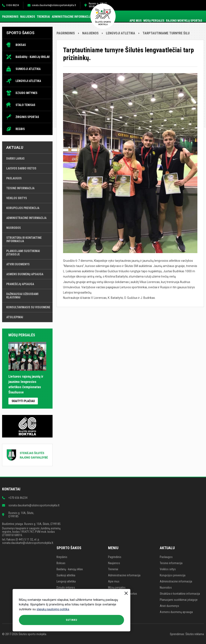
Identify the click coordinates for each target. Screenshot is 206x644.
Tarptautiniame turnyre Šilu (166, 33)
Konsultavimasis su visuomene (28, 307)
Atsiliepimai (15, 317)
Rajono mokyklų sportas (184, 21)
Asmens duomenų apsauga (25, 274)
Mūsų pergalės (154, 21)
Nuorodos (14, 228)
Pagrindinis (10, 17)
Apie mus (136, 21)
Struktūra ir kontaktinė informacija (24, 239)
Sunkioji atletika (28, 69)
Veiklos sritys (17, 198)
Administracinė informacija (72, 17)
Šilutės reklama (195, 634)
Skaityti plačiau (23, 401)
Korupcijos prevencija (23, 208)
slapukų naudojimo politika (53, 609)
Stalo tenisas (25, 105)
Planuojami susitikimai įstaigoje (23, 253)
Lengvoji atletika (28, 81)
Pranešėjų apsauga (20, 284)
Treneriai (43, 17)
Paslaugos (14, 178)
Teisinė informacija (20, 188)
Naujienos (28, 17)
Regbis (20, 129)
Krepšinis (62, 557)
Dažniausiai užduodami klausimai (22, 296)
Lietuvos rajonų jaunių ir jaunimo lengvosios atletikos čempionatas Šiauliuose (27, 382)
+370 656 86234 (18, 498)
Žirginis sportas (27, 117)
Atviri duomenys (18, 264)
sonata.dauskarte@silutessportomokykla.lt (54, 5)
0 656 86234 (13, 5)
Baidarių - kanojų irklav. (33, 57)
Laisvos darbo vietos (21, 168)
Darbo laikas (15, 158)
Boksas (21, 45)
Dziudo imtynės (26, 93)
